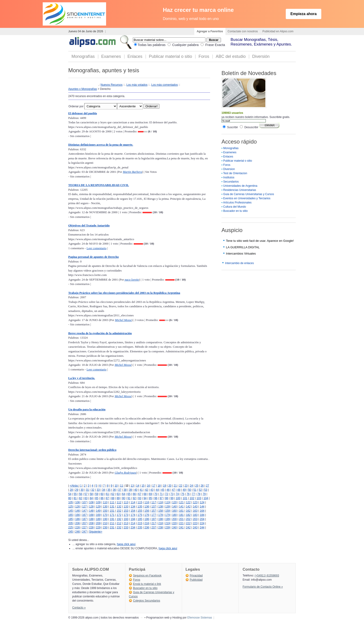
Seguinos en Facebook (147, 576)
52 (200, 490)
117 (154, 502)
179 (168, 515)
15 (143, 486)
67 (140, 494)
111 (112, 502)
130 (105, 507)
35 (109, 490)
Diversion (229, 169)
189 (98, 519)
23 (186, 486)
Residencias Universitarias (240, 190)
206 (78, 523)
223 (195, 523)
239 (168, 527)
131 (112, 507)
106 (78, 502)
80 (70, 498)
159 (168, 511)
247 (84, 532)
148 (91, 511)
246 (78, 532)
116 (147, 502)
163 (195, 511)
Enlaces (135, 56)
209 (98, 523)
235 (140, 527)
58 (91, 494)
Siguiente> (96, 532)
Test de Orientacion (235, 173)
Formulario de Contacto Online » (263, 587)
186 (78, 519)
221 (181, 523)
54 (70, 494)
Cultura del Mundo (235, 207)
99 (172, 498)
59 (97, 494)
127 (84, 507)
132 (119, 507)
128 (91, 507)
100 (178, 498)
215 (140, 523)
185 (71, 519)
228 (91, 527)
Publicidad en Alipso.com (278, 31)
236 (147, 527)
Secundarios (231, 182)
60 (102, 494)
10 (116, 486)
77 (193, 494)
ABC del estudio (231, 56)
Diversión (261, 56)
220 (174, 523)
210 (105, 523)
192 (119, 519)
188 (91, 519)
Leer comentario (97, 248)
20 (170, 486)
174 (133, 515)
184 (202, 515)
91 (129, 498)
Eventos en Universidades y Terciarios (247, 198)
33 (98, 490)
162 (188, 511)
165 (71, 515)
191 (112, 519)
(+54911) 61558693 (267, 576)
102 (192, 498)
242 (188, 527)
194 (133, 519)
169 (98, 515)
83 (86, 498)
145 (71, 511)
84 (91, 498)
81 (75, 498)
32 (93, 490)
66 (134, 494)
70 (156, 494)
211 (112, 523)
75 (183, 494)
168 (91, 515)
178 (161, 515)
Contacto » (79, 608)
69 (150, 494)
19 (164, 486)
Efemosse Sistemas (200, 618)
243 (195, 527)
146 (78, 511)
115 (140, 502)
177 (154, 515)
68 (145, 494)
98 (167, 498)
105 (71, 502)
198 (161, 519)
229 (98, 527)
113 (126, 502)
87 (107, 498)
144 (202, 507)
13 (132, 486)
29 (77, 490)
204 (202, 519)
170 (105, 515)
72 (167, 494)
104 (206, 498)
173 (126, 515)
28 (71, 490)
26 (202, 486)
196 (147, 519)
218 (161, 523)
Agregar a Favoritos (210, 31)
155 (140, 511)
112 (119, 502)
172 (119, 515)
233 (126, 527)
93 (140, 498)
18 (159, 486)
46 (168, 490)
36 (114, 490)
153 (126, 511)
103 (199, 498)
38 (125, 490)
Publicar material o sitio (170, 56)
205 (71, 523)
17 (154, 486)
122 (188, 502)
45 (163, 490)
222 (188, 523)
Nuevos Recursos (112, 85)
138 (161, 507)
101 (185, 498)
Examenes (111, 56)
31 (87, 490)
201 (181, 519)
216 (147, 523)
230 (105, 527)
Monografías (83, 56)
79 (204, 494)
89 (118, 498)
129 (98, 507)
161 (181, 511)
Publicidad (196, 580)
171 (112, 515)
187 (84, 519)
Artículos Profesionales (237, 203)
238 (161, 527)
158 (161, 511)
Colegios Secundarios (147, 601)
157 (154, 511)
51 (195, 490)
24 (191, 486)
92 (134, 498)
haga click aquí (126, 544)
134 (133, 507)
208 (91, 523)
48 (179, 490)
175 (140, 515)
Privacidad (196, 576)
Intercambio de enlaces (239, 263)
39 (130, 490)
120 (174, 502)
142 (188, 507)
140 (174, 507)
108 (91, 502)
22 (181, 486)
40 (136, 490)
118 (161, 502)
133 (126, 507)
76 (188, 494)
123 (195, 502)
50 (190, 490)
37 (120, 490)
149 (98, 511)
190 (105, 519)
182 (188, 515)
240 (174, 527)
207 (84, 523)
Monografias (231, 148)
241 (181, 527)
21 (175, 486)
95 (150, 498)
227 (84, 527)
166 (78, 515)
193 (126, 519)
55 (75, 494)
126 (78, 507)
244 (202, 527)
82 (80, 498)
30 (82, 490)
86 (102, 498)
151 (112, 511)
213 (126, 523)
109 (98, 502)
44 (157, 490)
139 (168, 507)
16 (148, 486)
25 (197, 486)
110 (105, 502)
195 (140, 519)
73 (172, 494)
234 (133, 527)
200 (174, 519)
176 (147, 515)
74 (177, 494)
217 (154, 523)
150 (105, 511)
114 (133, 502)
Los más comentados (165, 85)
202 (188, 519)
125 (71, 507)
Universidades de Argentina (240, 186)
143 (195, 507)
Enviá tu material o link (147, 584)
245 (71, 532)
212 (119, 523)
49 (184, 490)
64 (124, 494)
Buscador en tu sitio (236, 211)
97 (161, 498)
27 (207, 486)
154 (133, 511)
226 (78, 527)
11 (122, 486)
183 (195, 515)
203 (195, 519)
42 (147, 490)
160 (174, 511)
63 (118, 494)
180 (174, 515)
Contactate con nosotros (243, 31)
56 (80, 494)
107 (84, 502)
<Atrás (74, 486)
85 (97, 498)
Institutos (229, 177)
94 (145, 498)
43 (152, 490)
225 (71, 527)
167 (84, 515)
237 (154, 527)
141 (181, 507)
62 (113, 494)
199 (168, 519)
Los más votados (137, 85)
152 (119, 511)
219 (168, 523)
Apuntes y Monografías (83, 89)
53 (206, 490)
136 (147, 507)
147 (84, 511)
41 (141, 490)
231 (112, 527)
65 (129, 494)
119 (168, 502)
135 (140, 507)
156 (147, 511)
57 (86, 494)
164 (202, 511)
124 (202, 502)
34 (103, 490)
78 (199, 494)
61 (107, 494)
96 (156, 498)
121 (181, 502)
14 (138, 486)
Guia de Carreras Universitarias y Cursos (249, 194)
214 (133, 523)
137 (154, 507)
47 (173, 490)
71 (161, 494)
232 (119, 527)
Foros (204, 56)
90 (124, 498)
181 (181, 515)
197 (154, 519)
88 (113, 498)
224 (202, 523)
